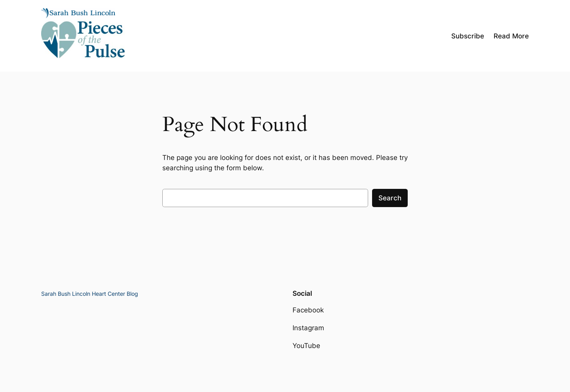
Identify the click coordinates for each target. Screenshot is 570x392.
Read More (511, 36)
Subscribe (468, 36)
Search (390, 198)
